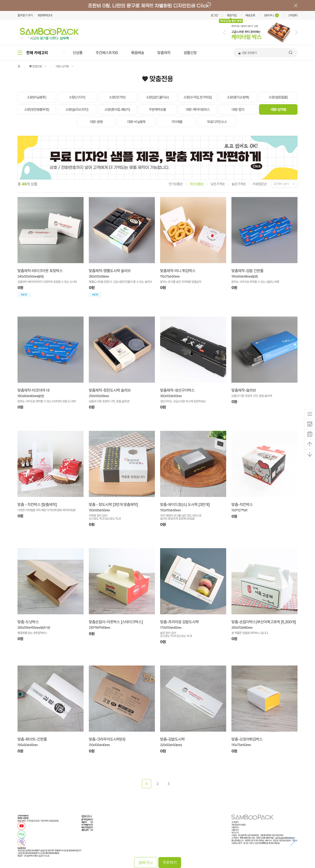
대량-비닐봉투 (136, 122)
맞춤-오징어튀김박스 (247, 739)
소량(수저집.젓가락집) (198, 97)
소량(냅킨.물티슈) (157, 97)
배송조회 (250, 15)
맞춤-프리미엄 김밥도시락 (179, 622)
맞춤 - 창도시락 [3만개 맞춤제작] (113, 504)
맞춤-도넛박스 (28, 622)
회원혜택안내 (45, 15)
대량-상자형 (62, 66)
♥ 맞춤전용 (35, 66)
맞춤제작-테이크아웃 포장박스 (40, 271)
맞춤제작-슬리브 (244, 390)
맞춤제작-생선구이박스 (177, 390)
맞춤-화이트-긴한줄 (32, 739)
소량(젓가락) (117, 97)
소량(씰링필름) (278, 97)
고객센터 (293, 15)
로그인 (214, 15)
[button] (224, 32)
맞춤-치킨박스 (242, 504)
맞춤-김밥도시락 (172, 739)
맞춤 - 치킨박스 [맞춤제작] (37, 504)
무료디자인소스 (217, 122)
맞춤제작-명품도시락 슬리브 (110, 271)
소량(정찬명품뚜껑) (37, 110)
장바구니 (271, 15)
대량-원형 (96, 122)
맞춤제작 (164, 53)
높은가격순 (239, 184)
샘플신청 (190, 53)
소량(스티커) (77, 97)
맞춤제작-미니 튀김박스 (178, 271)
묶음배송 (138, 53)
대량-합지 (238, 110)
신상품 (78, 53)
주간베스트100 (107, 53)
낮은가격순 (218, 184)
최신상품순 (197, 184)
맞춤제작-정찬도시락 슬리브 (110, 390)
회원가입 (232, 15)
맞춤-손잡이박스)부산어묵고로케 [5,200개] (264, 622)
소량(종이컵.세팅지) (117, 110)
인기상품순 (176, 184)
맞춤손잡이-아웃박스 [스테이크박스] (116, 622)
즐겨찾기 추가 (25, 15)
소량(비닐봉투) (37, 97)
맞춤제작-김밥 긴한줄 (247, 271)
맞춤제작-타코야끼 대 (33, 390)
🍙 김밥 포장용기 (247, 53)
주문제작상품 (157, 110)
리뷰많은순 (260, 184)
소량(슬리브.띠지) (77, 110)
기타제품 (177, 122)
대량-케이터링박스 (198, 110)
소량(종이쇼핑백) (238, 97)
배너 (157, 5)
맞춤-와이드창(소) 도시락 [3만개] (185, 504)
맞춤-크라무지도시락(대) (107, 739)
